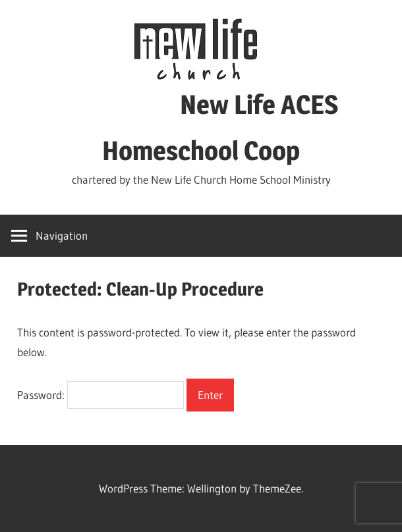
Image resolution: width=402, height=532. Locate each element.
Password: (100, 395)
